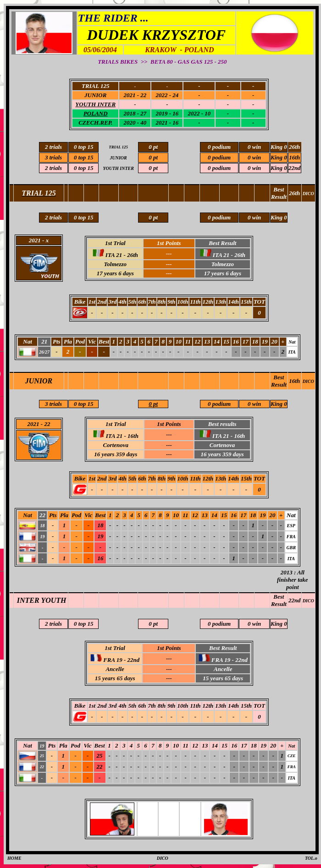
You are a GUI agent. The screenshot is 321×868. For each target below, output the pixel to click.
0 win (254, 404)
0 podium (219, 404)
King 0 (279, 404)
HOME (14, 858)
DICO (308, 381)
